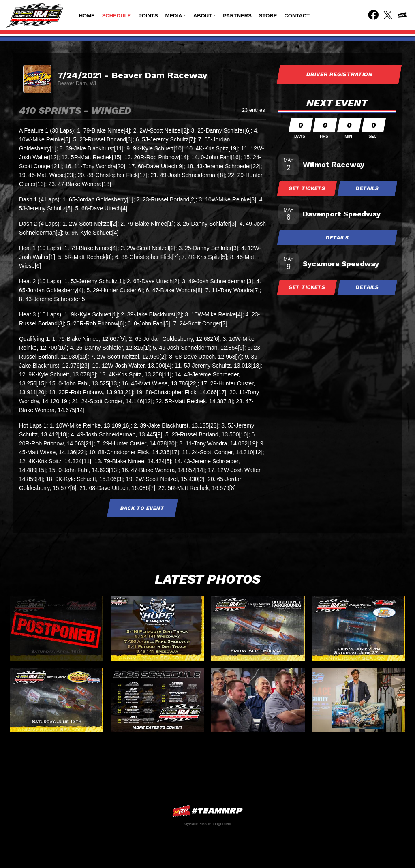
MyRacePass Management (207, 824)
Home (87, 16)
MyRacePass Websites (207, 811)
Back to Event (143, 508)
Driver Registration (339, 74)
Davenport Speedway (342, 214)
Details (368, 188)
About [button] (203, 16)
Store (268, 16)
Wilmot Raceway (334, 164)
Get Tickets (307, 188)
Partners (237, 16)
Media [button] (174, 16)
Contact (297, 16)
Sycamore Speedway (341, 264)
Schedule (117, 16)
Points (148, 16)
